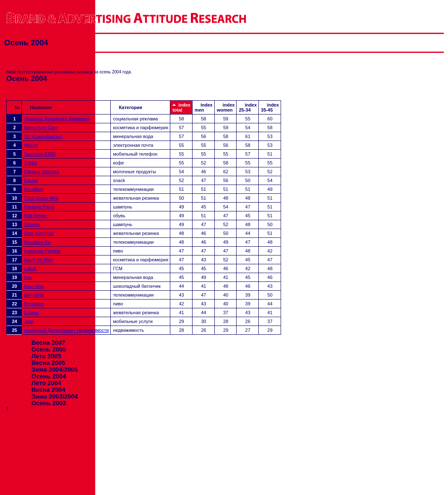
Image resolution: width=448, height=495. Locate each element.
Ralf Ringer (35, 216)
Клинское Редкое (42, 251)
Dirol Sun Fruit (39, 233)
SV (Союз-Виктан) (43, 136)
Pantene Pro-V (39, 207)
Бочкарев (34, 304)
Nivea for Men (38, 260)
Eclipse (31, 313)
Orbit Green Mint (41, 198)
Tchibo (31, 163)
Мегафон (34, 189)
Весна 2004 (48, 390)
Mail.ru (31, 145)
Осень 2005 (49, 349)
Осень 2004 (49, 376)
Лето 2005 (46, 356)
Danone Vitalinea (42, 172)
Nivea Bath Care (41, 128)
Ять (28, 277)
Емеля (31, 180)
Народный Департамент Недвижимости (66, 330)
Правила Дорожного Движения (57, 119)
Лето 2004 (46, 383)
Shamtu (32, 224)
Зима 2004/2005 (55, 370)
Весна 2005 (48, 363)
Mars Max (34, 286)
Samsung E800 (40, 154)
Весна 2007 (48, 343)
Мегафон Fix (37, 242)
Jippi (29, 321)
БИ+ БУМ (34, 295)
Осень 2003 (49, 403)
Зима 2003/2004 (55, 396)
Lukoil (30, 268)
